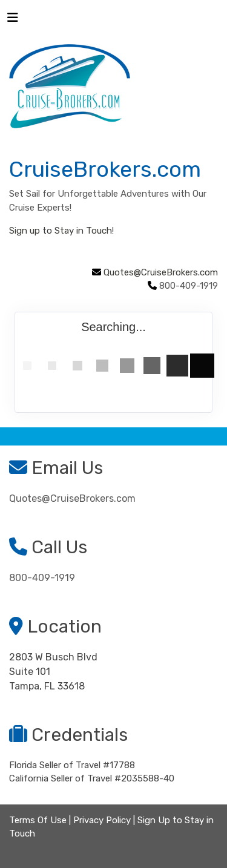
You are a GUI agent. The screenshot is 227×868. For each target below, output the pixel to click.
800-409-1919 (42, 578)
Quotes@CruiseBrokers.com (161, 272)
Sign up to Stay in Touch (61, 231)
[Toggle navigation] (13, 21)
